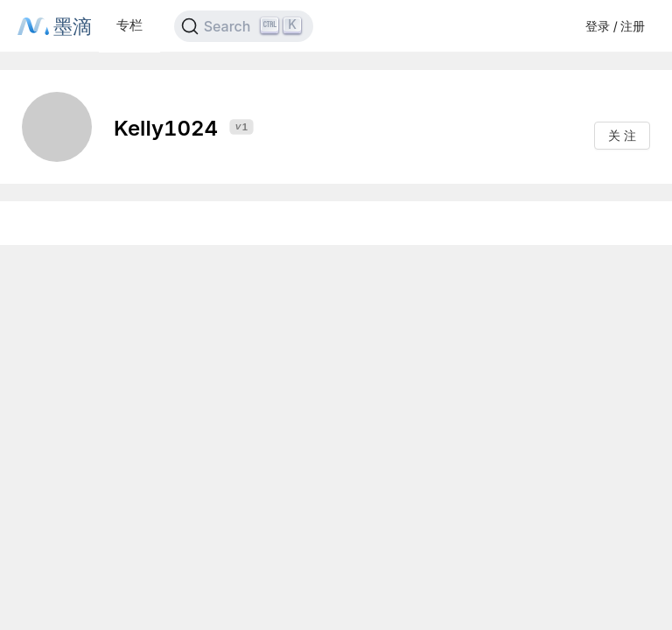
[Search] (244, 26)
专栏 (129, 25)
